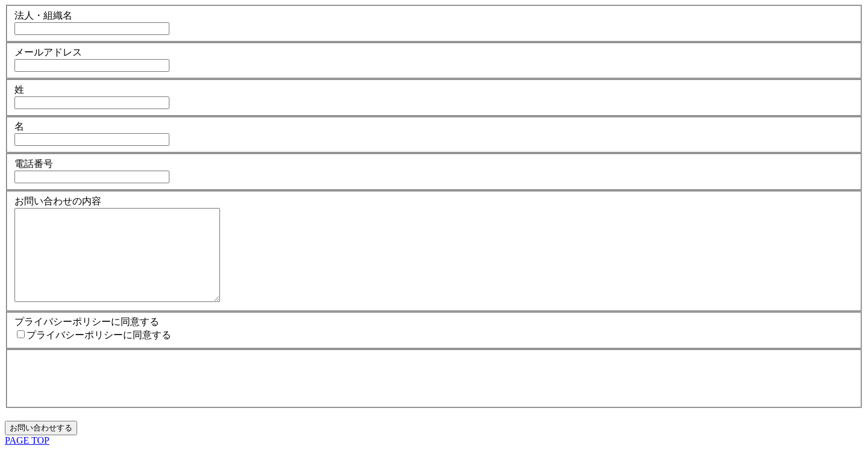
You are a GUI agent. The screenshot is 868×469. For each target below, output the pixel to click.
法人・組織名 (43, 15)
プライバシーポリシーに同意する (87, 340)
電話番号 (34, 164)
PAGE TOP (27, 458)
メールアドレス (48, 52)
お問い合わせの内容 (58, 201)
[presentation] (106, 395)
